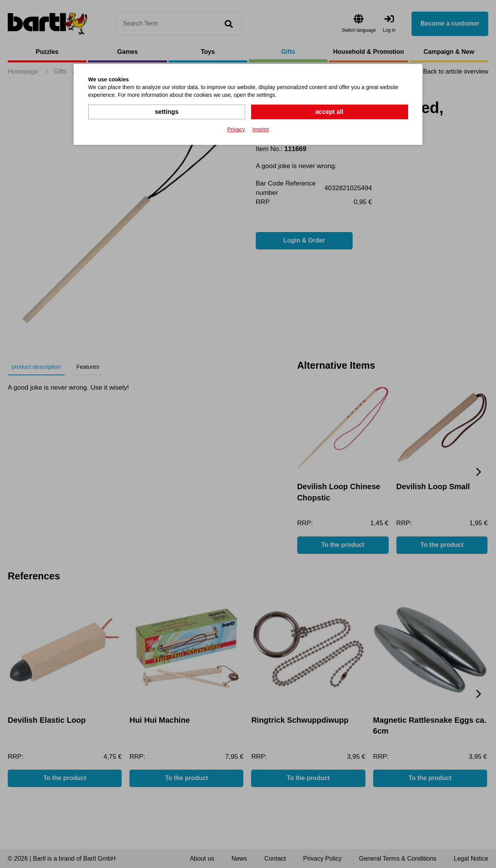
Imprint (261, 129)
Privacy (236, 129)
